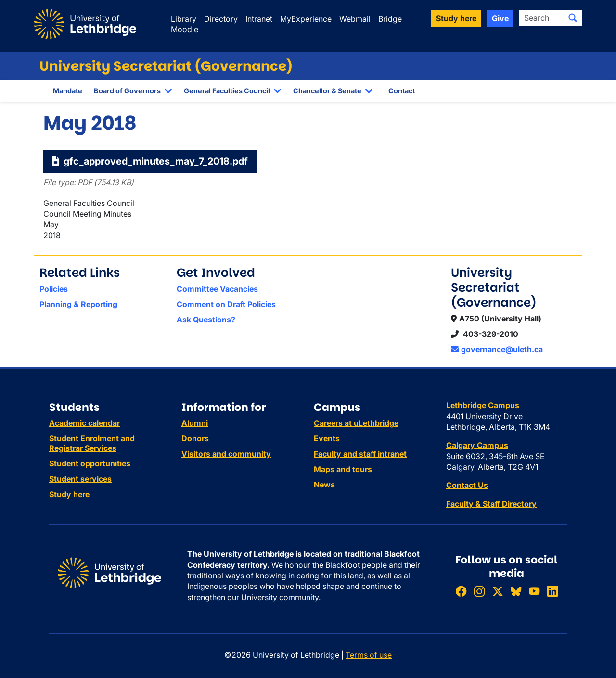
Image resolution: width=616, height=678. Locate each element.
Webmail (355, 19)
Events (327, 438)
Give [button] (500, 18)
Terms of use (369, 655)
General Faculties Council (227, 91)
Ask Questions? (206, 320)
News (324, 485)
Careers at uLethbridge (356, 423)
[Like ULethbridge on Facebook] (461, 591)
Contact (402, 91)
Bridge (390, 19)
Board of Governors (127, 91)
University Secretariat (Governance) (166, 66)
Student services (80, 479)
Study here (69, 494)
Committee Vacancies (217, 289)
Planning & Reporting (78, 304)
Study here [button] (456, 18)
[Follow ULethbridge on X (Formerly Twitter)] (498, 591)
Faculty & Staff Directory (491, 504)
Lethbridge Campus (483, 405)
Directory (221, 19)
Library (184, 19)
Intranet (259, 19)
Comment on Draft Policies (226, 304)
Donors (195, 438)
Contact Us (467, 485)
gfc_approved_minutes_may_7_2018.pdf (150, 161)
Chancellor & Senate (327, 91)
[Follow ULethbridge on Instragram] (479, 591)
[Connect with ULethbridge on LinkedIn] (552, 591)
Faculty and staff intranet (360, 454)
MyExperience (306, 19)
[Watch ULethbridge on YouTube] (534, 591)
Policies (54, 289)
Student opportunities (90, 463)
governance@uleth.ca (497, 349)
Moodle (185, 29)
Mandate (68, 91)
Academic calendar (84, 423)
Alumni (195, 423)
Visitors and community (226, 454)
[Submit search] (573, 18)
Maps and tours (343, 469)
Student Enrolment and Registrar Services (92, 443)
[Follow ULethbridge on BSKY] (516, 591)
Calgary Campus (477, 445)
